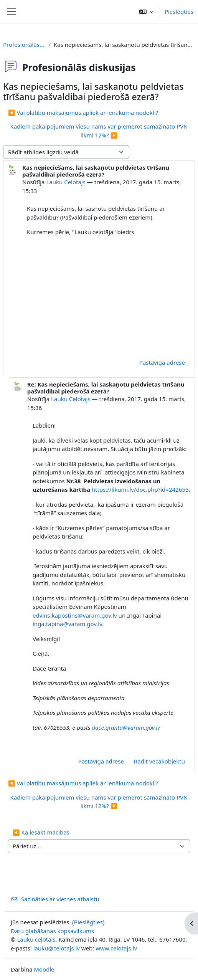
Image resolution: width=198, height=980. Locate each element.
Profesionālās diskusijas (24, 45)
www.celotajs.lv (116, 948)
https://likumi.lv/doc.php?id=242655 (140, 489)
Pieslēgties (179, 12)
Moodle (44, 969)
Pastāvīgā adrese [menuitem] (162, 362)
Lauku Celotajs (66, 182)
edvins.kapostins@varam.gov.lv (75, 615)
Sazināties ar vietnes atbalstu (55, 899)
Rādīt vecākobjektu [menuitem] (159, 761)
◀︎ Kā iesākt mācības (41, 832)
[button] (146, 12)
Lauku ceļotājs (36, 939)
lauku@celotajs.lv (57, 948)
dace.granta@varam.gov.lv (126, 727)
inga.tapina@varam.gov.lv (67, 624)
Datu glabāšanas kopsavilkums (52, 931)
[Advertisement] (109, 296)
